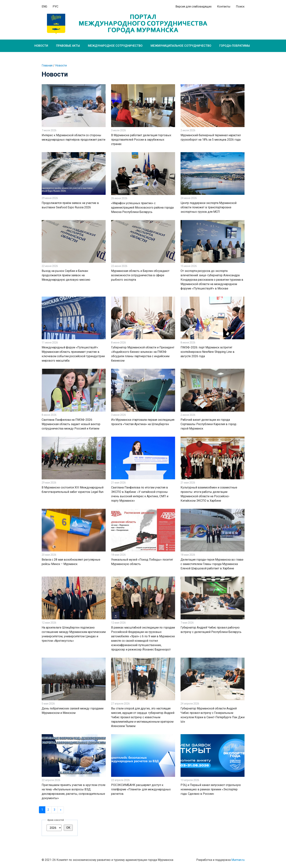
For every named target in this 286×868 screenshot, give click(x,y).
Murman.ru (238, 860)
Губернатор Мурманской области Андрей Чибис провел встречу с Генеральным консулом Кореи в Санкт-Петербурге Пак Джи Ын (213, 715)
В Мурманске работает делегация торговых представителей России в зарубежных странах (141, 140)
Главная (47, 65)
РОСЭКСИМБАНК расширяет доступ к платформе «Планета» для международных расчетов (141, 789)
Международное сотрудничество (115, 46)
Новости (41, 46)
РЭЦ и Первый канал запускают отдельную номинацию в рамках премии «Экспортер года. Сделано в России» (211, 789)
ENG (44, 6)
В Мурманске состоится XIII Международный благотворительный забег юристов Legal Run (73, 490)
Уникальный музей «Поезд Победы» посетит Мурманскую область (142, 562)
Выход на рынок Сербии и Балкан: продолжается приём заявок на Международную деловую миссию (66, 275)
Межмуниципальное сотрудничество (181, 46)
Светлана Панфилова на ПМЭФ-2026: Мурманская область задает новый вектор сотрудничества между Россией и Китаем (71, 424)
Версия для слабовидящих (194, 6)
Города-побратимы (235, 46)
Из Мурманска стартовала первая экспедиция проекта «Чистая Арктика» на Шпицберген (143, 422)
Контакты (224, 6)
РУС (55, 6)
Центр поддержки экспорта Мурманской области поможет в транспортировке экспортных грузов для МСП (209, 207)
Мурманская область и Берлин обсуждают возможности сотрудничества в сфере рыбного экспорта (140, 275)
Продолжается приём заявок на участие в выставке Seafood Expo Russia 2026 (70, 205)
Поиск (240, 6)
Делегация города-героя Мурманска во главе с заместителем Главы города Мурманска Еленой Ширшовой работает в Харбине (212, 564)
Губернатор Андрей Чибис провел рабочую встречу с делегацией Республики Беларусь (211, 630)
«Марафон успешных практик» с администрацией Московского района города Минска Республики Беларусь (142, 208)
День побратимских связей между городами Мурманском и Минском (73, 711)
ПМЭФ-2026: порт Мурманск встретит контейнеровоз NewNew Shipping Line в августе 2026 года (208, 352)
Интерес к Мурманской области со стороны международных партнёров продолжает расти (73, 137)
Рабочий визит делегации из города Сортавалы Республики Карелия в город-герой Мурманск (209, 424)
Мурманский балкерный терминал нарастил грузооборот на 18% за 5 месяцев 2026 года (211, 137)
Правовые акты (68, 46)
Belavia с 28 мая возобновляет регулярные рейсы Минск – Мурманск (71, 562)
